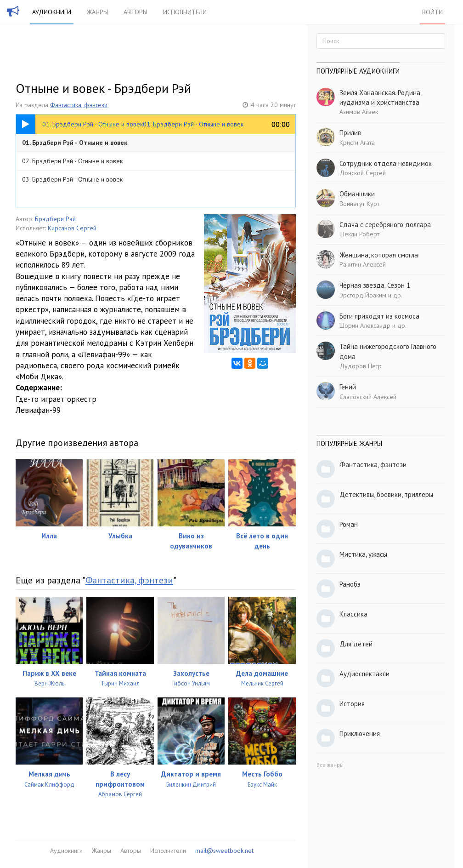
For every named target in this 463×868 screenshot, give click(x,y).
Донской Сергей (363, 173)
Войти (432, 12)
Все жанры (330, 765)
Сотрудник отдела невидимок (386, 163)
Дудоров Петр (361, 366)
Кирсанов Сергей (72, 228)
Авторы (136, 12)
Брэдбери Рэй (55, 219)
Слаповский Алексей (368, 397)
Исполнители (185, 12)
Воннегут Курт (359, 204)
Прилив (350, 133)
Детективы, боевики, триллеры (386, 494)
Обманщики (357, 194)
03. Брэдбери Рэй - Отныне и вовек (72, 179)
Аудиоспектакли (364, 674)
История (352, 704)
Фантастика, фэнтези (79, 105)
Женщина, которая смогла (379, 255)
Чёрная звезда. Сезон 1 (375, 285)
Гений (348, 387)
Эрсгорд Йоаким (363, 295)
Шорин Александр (365, 325)
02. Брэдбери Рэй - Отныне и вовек (72, 161)
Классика (353, 614)
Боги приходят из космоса (379, 316)
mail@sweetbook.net (224, 851)
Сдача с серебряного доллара (385, 225)
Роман (349, 524)
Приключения (360, 734)
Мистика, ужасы (363, 554)
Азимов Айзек (359, 112)
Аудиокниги (52, 12)
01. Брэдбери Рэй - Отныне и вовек (75, 143)
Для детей (356, 644)
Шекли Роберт (359, 234)
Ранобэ (350, 584)
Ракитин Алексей (363, 264)
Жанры (97, 12)
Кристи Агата (357, 143)
